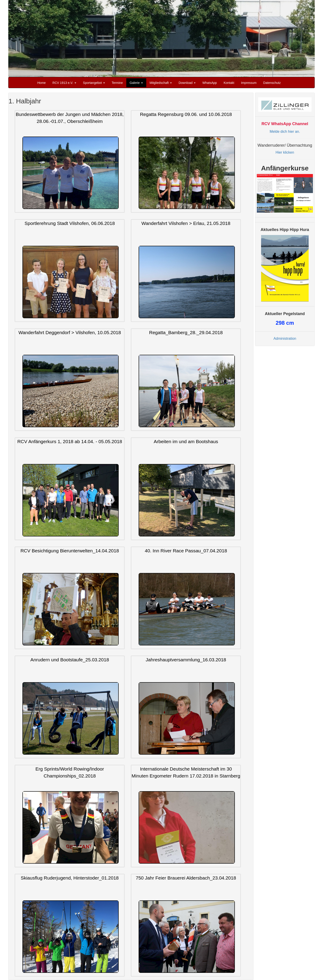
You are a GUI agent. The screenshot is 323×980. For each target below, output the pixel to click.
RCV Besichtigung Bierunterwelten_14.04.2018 (70, 551)
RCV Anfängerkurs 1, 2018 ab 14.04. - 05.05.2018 (70, 442)
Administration (285, 339)
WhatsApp (210, 83)
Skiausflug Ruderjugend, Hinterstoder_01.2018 (70, 878)
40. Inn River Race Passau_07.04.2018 (186, 551)
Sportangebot (94, 83)
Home (42, 83)
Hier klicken (285, 152)
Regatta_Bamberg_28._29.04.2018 (186, 332)
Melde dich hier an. (285, 132)
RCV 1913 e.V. (64, 83)
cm (285, 323)
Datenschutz (272, 83)
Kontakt (229, 83)
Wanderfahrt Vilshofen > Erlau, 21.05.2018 (186, 223)
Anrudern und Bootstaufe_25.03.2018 (70, 660)
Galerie (136, 83)
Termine (117, 83)
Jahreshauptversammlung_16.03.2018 (186, 660)
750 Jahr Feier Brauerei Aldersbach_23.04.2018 (186, 878)
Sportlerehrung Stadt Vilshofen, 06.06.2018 (70, 223)
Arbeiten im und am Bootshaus (186, 442)
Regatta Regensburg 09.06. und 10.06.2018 (186, 114)
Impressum (249, 83)
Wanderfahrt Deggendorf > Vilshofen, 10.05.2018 (70, 332)
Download (187, 83)
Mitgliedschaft (161, 83)
